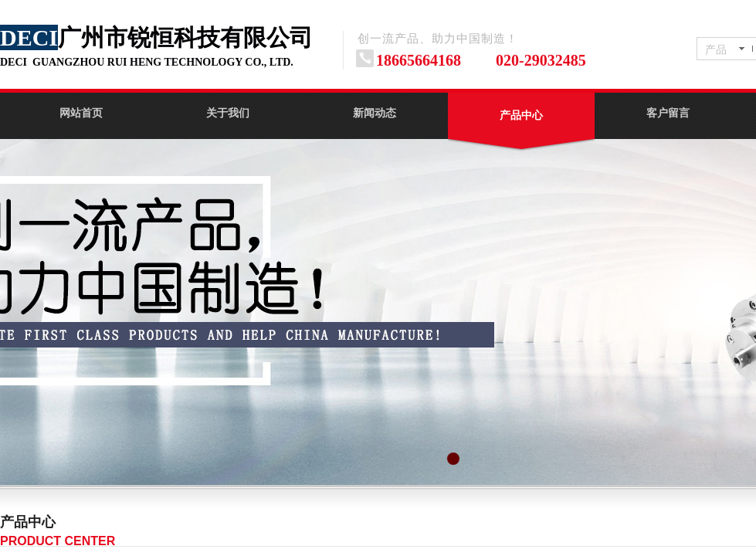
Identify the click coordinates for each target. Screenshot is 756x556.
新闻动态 (375, 113)
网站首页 (81, 113)
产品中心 (521, 115)
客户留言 (668, 113)
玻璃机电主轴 (594, 529)
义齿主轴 (500, 529)
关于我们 (228, 113)
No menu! (405, 529)
